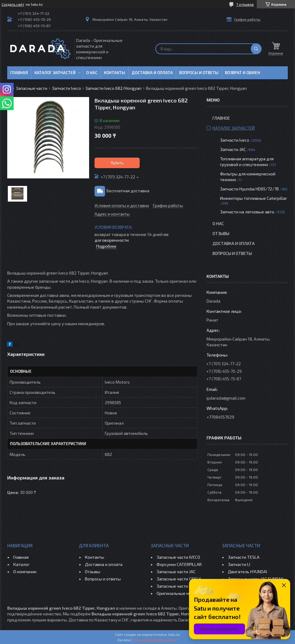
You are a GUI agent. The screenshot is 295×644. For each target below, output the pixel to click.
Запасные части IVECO (178, 557)
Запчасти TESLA (244, 557)
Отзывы (221, 233)
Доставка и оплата (152, 73)
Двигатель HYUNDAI (247, 572)
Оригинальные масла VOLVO (184, 593)
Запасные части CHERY (179, 586)
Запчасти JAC (233, 149)
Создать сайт (13, 4)
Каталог (21, 564)
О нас (92, 73)
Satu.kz (174, 634)
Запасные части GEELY (179, 579)
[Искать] (256, 49)
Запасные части (31, 88)
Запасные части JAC (176, 572)
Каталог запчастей (55, 73)
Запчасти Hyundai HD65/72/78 (249, 189)
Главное (221, 118)
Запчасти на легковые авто (247, 212)
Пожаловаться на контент (155, 640)
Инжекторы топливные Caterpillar (253, 198)
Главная (19, 73)
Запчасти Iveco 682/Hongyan (113, 88)
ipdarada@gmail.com (226, 398)
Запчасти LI (239, 564)
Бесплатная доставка (128, 191)
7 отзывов (245, 4)
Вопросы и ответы (199, 73)
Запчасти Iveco (66, 88)
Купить (117, 163)
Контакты (115, 73)
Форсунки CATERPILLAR (179, 564)
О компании (25, 572)
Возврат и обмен (242, 73)
